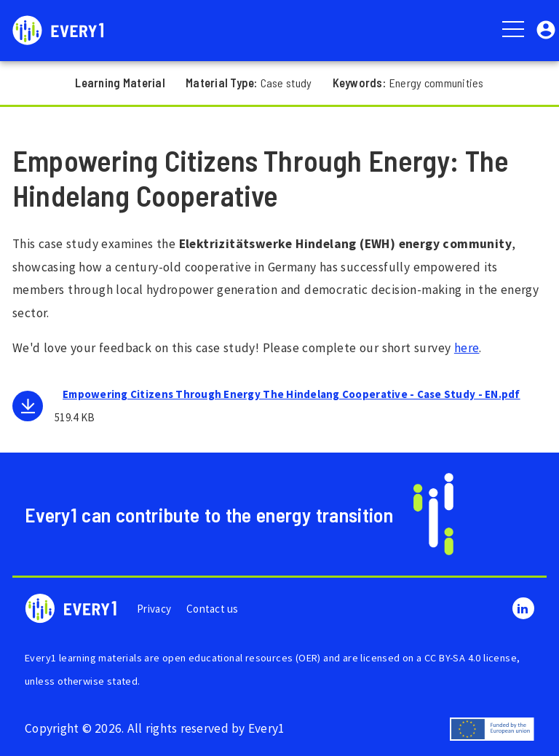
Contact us (213, 609)
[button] (546, 29)
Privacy (154, 609)
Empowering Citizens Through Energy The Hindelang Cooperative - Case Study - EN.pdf (292, 394)
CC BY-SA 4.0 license (471, 658)
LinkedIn (523, 608)
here (467, 348)
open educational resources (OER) (242, 658)
